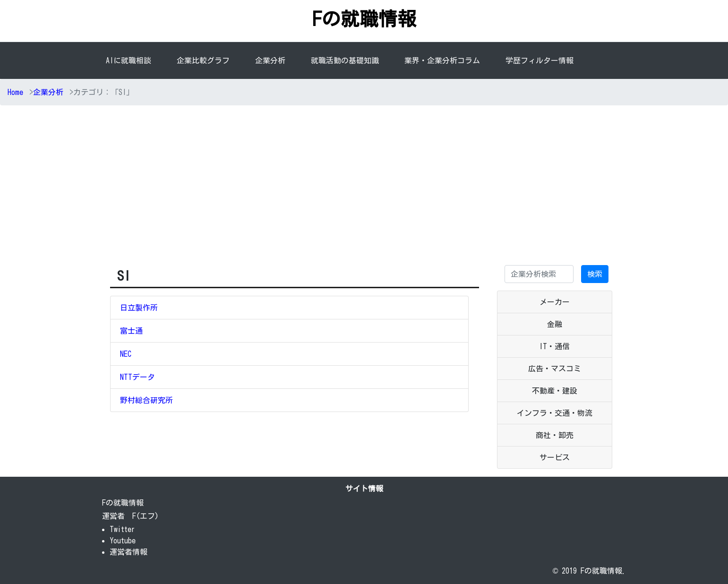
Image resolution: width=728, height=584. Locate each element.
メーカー (555, 302)
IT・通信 (554, 346)
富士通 (131, 331)
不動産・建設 (555, 391)
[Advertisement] (364, 184)
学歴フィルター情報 (540, 60)
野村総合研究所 (146, 400)
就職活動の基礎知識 (345, 60)
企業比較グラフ (203, 60)
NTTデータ (137, 377)
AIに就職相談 (128, 60)
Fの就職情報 (364, 19)
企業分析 (272, 60)
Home (15, 92)
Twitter (122, 529)
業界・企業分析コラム (442, 60)
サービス (555, 457)
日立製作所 (139, 308)
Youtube (123, 541)
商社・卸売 (555, 435)
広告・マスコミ (555, 369)
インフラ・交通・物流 (555, 413)
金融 (555, 324)
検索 (595, 274)
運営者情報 (128, 552)
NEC (126, 354)
